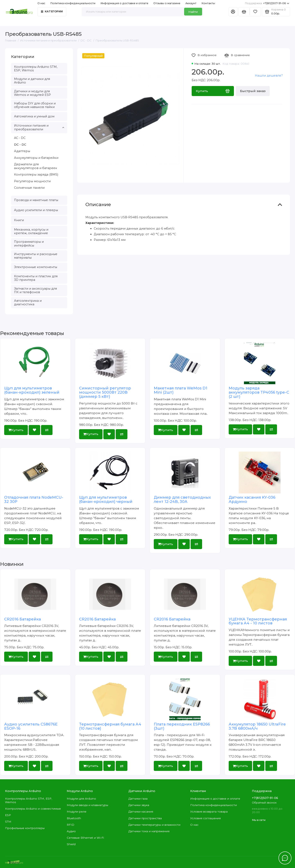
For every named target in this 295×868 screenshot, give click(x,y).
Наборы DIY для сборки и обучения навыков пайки (35, 105)
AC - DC (20, 138)
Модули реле (77, 812)
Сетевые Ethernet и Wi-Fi (85, 838)
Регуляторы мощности (32, 181)
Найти (193, 12)
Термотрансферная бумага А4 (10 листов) (110, 726)
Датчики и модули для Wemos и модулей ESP (32, 93)
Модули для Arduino (81, 799)
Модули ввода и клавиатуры (87, 805)
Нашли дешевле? (269, 76)
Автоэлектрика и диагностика (28, 302)
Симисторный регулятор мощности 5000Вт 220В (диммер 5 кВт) (105, 392)
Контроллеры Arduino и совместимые (33, 809)
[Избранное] (255, 12)
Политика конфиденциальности (73, 3)
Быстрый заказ (253, 91)
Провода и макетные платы (36, 200)
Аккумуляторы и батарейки (36, 158)
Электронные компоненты (36, 267)
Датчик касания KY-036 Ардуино (252, 499)
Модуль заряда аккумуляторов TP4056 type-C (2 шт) (259, 392)
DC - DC (20, 145)
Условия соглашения (205, 818)
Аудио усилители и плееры (36, 210)
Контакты (208, 3)
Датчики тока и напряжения (149, 831)
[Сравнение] (244, 12)
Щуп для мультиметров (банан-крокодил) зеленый (32, 390)
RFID (71, 825)
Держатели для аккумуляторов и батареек (36, 166)
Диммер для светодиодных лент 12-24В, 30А (182, 499)
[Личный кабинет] (233, 12)
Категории (52, 11)
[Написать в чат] (285, 858)
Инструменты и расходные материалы (36, 256)
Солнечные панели (29, 188)
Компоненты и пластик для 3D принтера (36, 278)
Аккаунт (191, 3)
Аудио (71, 831)
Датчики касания (141, 812)
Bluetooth (74, 818)
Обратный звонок (264, 803)
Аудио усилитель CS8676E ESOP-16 (31, 726)
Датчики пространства (145, 818)
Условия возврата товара (209, 812)
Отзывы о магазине (167, 3)
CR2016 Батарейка (22, 619)
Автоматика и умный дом (34, 116)
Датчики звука (139, 805)
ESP (8, 815)
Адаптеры (22, 151)
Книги (19, 220)
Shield (71, 844)
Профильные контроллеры (25, 828)
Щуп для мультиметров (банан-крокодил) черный (106, 499)
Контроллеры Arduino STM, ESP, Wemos (36, 69)
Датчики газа (138, 799)
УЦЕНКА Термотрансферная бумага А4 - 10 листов (258, 621)
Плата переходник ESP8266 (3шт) (182, 726)
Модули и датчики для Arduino (32, 81)
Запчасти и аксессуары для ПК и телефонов (35, 290)
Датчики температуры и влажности (154, 825)
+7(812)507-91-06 (267, 3)
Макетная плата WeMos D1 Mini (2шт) (181, 390)
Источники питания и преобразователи (39, 127)
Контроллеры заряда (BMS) (36, 175)
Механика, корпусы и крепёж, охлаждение (31, 231)
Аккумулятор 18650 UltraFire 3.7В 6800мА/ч (257, 726)
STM (8, 822)
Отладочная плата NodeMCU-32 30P (34, 499)
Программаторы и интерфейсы (29, 243)
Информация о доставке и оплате (124, 3)
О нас (41, 3)
